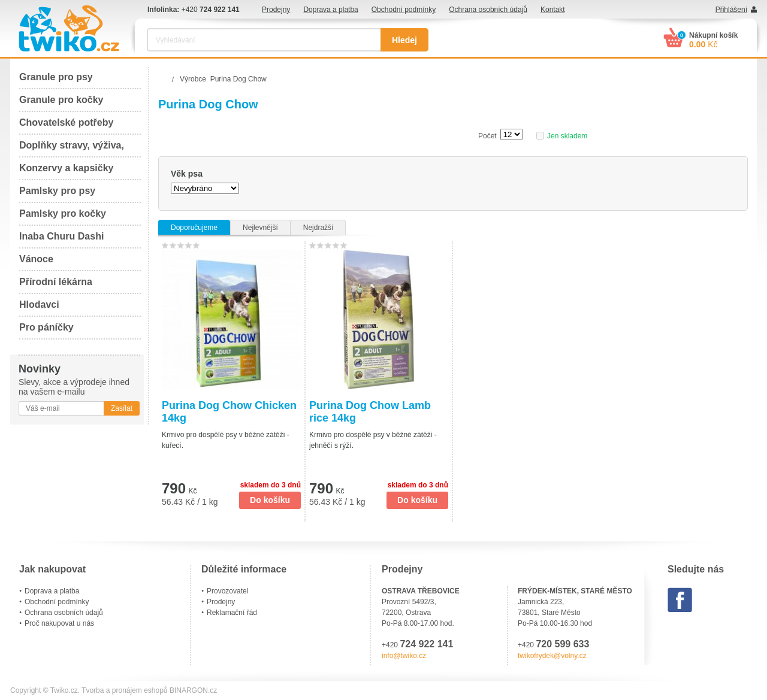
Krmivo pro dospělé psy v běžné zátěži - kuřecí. (226, 440)
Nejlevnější (260, 228)
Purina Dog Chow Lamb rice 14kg (370, 412)
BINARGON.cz (193, 690)
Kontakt (553, 10)
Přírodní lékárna (56, 282)
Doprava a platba (330, 10)
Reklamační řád (232, 613)
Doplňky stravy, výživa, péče (72, 149)
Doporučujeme (194, 228)
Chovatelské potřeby (66, 122)
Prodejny (276, 10)
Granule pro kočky (61, 100)
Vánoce (36, 259)
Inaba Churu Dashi (61, 236)
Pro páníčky (46, 327)
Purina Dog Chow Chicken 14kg (229, 412)
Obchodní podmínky (404, 10)
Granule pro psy (56, 77)
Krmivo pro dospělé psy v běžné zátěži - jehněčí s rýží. (373, 440)
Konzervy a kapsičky (66, 168)
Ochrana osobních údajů (488, 10)
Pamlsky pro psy (57, 191)
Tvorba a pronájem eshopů (124, 690)
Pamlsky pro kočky (63, 213)
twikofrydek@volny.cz (552, 656)
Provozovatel (227, 591)
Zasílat (122, 408)
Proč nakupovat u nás (59, 623)
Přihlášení (731, 10)
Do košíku (270, 500)
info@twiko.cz (404, 656)
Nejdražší (318, 228)
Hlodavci (39, 304)
